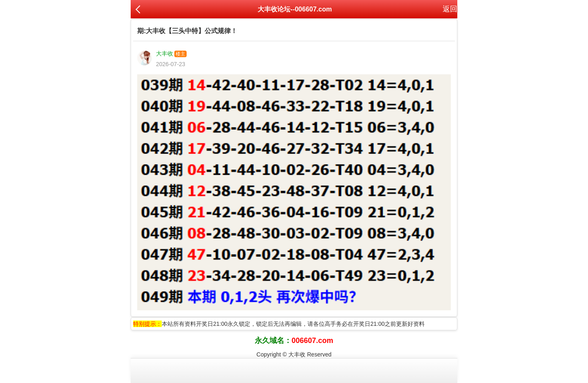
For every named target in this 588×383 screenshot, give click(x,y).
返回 (450, 9)
